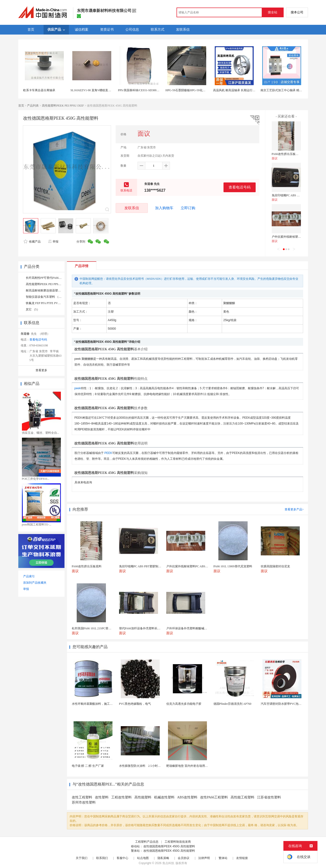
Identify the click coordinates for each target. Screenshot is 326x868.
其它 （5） (33, 309)
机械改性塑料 (164, 797)
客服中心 (122, 858)
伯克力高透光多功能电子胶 (184, 704)
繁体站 (223, 858)
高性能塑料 (143, 797)
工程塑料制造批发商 (178, 842)
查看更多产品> (294, 509)
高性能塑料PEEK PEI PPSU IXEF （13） (51, 284)
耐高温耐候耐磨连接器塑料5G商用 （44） (53, 290)
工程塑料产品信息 (147, 842)
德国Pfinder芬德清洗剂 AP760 (233, 704)
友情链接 (242, 858)
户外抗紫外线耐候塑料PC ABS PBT (294, 237)
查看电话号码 (240, 187)
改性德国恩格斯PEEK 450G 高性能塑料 (169, 846)
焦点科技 (168, 863)
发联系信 (132, 208)
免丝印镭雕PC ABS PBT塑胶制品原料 (296, 195)
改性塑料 (102, 797)
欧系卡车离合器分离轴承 (39, 90)
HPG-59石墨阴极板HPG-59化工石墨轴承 (191, 90)
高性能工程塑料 (242, 797)
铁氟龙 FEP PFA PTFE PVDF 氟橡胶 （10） (53, 303)
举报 (53, 242)
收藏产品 (32, 242)
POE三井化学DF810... (36, 479)
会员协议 (184, 858)
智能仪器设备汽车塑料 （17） (45, 297)
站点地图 (143, 858)
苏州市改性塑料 (84, 802)
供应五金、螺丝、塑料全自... (41, 433)
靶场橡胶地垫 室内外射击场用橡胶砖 (190, 766)
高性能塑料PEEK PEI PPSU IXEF (63, 106)
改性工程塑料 (82, 797)
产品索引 (29, 576)
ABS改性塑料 (187, 797)
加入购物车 (164, 208)
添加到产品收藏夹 (35, 583)
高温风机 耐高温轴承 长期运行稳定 (236, 90)
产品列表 (33, 106)
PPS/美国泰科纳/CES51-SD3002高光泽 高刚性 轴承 (150, 90)
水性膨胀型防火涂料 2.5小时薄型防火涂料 (147, 766)
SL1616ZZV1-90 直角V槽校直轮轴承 (94, 90)
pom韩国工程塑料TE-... (37, 524)
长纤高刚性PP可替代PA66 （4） (46, 278)
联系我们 (102, 858)
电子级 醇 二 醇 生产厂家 (88, 766)
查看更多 (41, 370)
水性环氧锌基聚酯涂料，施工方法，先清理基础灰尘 (105, 704)
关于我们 (82, 858)
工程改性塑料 (121, 797)
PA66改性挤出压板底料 (287, 154)
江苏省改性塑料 (269, 797)
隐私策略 (163, 858)
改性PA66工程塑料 (214, 797)
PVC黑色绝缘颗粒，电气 (135, 704)
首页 (21, 106)
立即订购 (188, 208)
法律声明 (204, 858)
